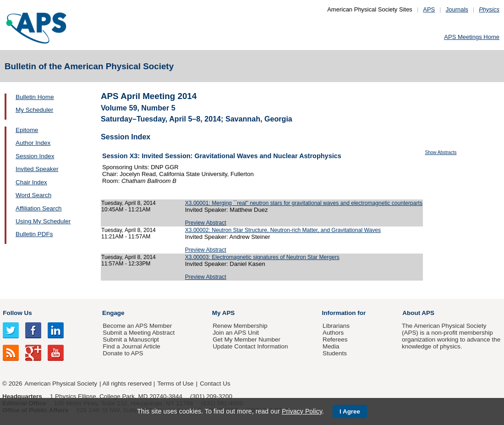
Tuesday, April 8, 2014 (129, 203)
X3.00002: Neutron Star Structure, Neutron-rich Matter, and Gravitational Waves (283, 230)
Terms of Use (175, 384)
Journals (457, 9)
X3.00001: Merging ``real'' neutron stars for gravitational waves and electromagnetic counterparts (304, 203)
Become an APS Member (137, 326)
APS (429, 9)
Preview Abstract (206, 223)
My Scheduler (34, 110)
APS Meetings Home (472, 37)
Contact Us (215, 384)
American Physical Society (61, 384)
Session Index (35, 156)
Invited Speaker (37, 169)
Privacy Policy (302, 411)
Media (331, 346)
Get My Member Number (247, 339)
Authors (333, 333)
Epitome (27, 130)
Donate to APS (123, 353)
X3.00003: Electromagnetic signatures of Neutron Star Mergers (262, 257)
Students (335, 353)
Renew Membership (240, 326)
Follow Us (17, 313)
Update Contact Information (250, 346)
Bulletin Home (35, 97)
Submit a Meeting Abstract (139, 333)
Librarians (336, 326)
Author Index (33, 143)
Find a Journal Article (131, 346)
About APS (418, 313)
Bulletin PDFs (34, 234)
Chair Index (31, 182)
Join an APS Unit (236, 333)
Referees (335, 339)
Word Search (33, 195)
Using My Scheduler (43, 221)
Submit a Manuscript (131, 339)
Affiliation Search (39, 208)
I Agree (350, 411)
